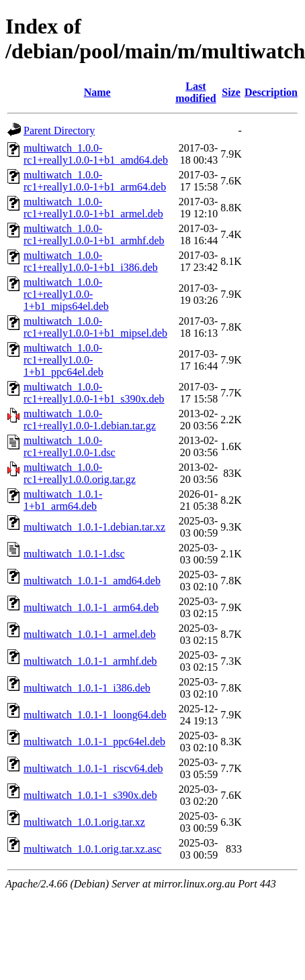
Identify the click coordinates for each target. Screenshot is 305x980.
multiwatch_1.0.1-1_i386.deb (87, 688)
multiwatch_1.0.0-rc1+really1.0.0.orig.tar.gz (80, 473)
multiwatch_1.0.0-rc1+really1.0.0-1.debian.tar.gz (90, 420)
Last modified (195, 92)
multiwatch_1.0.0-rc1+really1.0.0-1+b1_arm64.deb (95, 181)
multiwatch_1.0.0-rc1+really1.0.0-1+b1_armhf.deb (94, 234)
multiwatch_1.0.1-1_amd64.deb (92, 581)
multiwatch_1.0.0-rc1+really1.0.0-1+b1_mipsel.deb (95, 327)
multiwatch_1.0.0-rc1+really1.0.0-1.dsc (70, 446)
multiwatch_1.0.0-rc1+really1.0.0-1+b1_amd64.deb (96, 154)
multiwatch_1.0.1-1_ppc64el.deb (94, 742)
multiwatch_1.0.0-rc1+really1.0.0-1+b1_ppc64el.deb (63, 360)
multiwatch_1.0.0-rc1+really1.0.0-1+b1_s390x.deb (94, 393)
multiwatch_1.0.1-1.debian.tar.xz (94, 527)
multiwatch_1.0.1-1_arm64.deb (91, 607)
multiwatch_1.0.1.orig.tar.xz (84, 822)
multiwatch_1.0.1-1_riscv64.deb (93, 768)
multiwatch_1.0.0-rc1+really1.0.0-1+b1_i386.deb (91, 261)
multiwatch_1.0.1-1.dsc (74, 554)
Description (271, 92)
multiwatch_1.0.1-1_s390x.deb (90, 795)
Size (231, 92)
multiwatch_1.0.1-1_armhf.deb (90, 661)
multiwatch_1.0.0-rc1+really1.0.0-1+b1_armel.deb (93, 208)
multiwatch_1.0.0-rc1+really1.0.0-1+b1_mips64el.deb (66, 294)
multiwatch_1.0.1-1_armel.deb (90, 634)
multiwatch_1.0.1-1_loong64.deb (95, 715)
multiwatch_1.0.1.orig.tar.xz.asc (92, 849)
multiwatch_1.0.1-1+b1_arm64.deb (63, 500)
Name (97, 92)
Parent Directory (59, 130)
